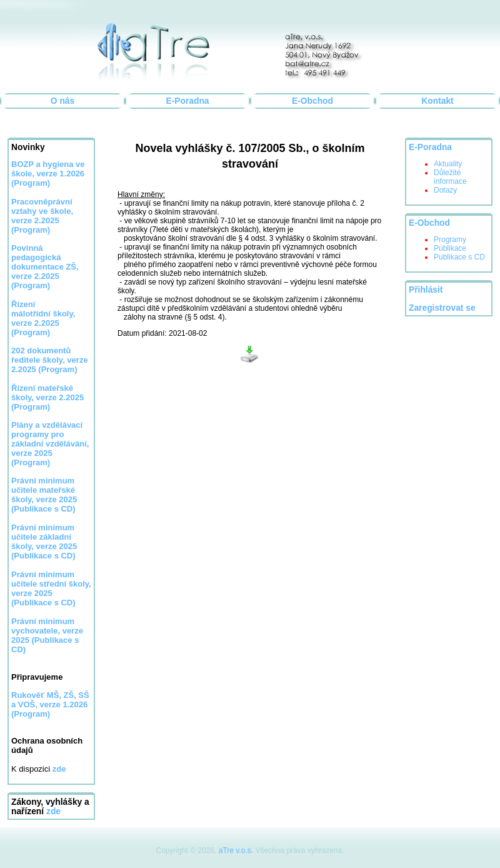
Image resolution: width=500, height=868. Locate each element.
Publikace (450, 248)
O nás (62, 101)
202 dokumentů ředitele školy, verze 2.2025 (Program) (50, 360)
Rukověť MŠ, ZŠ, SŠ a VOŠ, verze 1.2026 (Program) (50, 704)
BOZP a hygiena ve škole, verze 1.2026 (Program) (48, 174)
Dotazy (445, 190)
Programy (450, 240)
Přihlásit (426, 290)
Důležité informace (450, 177)
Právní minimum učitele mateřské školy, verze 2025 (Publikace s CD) (44, 495)
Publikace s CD (459, 257)
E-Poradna (188, 101)
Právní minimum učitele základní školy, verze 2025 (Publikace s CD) (44, 542)
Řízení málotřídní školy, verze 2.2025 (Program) (43, 318)
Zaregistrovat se (442, 308)
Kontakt (437, 101)
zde (53, 811)
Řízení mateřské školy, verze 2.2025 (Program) (47, 397)
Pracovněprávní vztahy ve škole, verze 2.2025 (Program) (42, 216)
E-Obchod (312, 101)
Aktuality (448, 164)
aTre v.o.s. (236, 850)
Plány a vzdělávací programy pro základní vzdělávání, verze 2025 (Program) (50, 444)
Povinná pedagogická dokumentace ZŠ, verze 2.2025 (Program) (45, 267)
